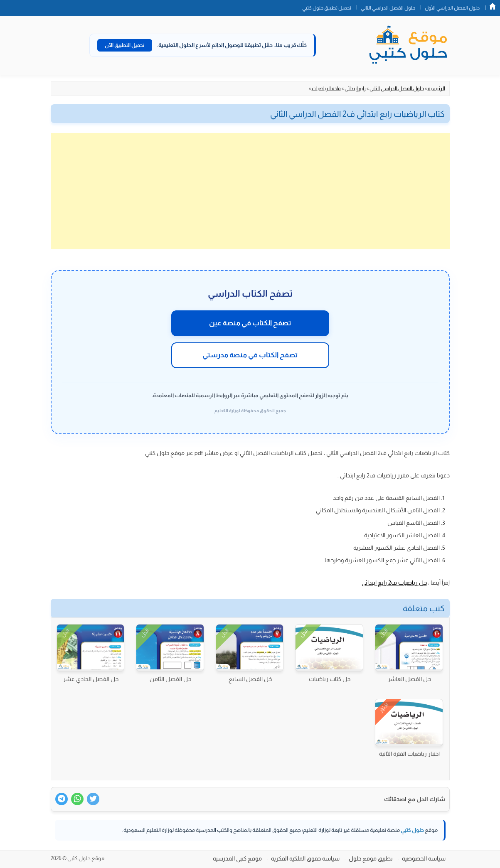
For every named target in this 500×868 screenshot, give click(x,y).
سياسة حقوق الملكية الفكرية (305, 858)
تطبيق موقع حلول (371, 858)
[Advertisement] (250, 191)
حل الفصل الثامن (170, 679)
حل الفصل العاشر (409, 679)
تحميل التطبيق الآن (125, 45)
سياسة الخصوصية (424, 858)
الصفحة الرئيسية (493, 6)
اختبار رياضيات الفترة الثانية (409, 754)
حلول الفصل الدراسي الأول (452, 8)
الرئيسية (436, 89)
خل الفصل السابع (250, 679)
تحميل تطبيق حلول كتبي (327, 8)
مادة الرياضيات (326, 89)
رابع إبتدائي (355, 89)
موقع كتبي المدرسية (237, 858)
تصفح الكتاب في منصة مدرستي (250, 355)
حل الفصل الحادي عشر (91, 679)
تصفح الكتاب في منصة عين (250, 323)
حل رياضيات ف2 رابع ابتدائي (394, 583)
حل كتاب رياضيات (330, 679)
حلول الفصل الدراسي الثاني (388, 8)
